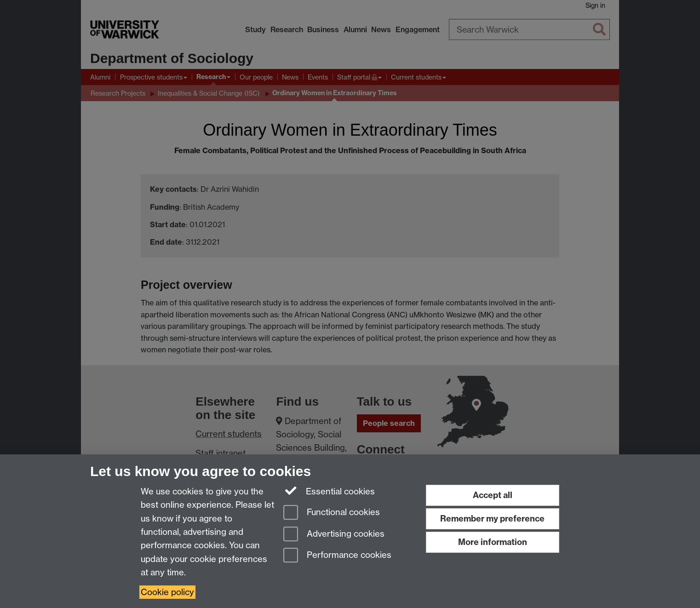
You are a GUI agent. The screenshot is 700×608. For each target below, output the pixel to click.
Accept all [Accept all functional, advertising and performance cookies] (493, 495)
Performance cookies (337, 556)
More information (493, 542)
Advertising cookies (334, 535)
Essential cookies (329, 491)
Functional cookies (332, 513)
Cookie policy (167, 592)
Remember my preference (492, 519)
